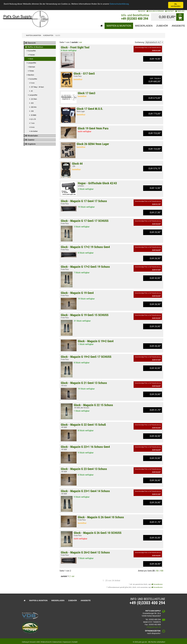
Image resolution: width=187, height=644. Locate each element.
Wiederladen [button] (144, 26)
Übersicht (32, 43)
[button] (102, 26)
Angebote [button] (178, 26)
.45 (32, 91)
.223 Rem (34, 99)
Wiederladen (33, 136)
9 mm (33, 83)
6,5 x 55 (33, 119)
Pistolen (32, 55)
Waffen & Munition (35, 47)
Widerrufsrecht (46, 642)
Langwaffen (32, 63)
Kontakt (75, 642)
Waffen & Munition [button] (119, 26)
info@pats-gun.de (154, 627)
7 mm (33, 123)
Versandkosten (157, 584)
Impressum (67, 642)
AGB (38, 642)
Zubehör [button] (162, 26)
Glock (31, 59)
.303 (32, 103)
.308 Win (34, 107)
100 (162, 571)
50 (157, 571)
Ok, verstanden (176, 5)
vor (81, 42)
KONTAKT (170, 11)
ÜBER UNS (180, 11)
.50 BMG (33, 115)
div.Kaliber (34, 131)
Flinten (32, 71)
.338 (32, 111)
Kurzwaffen (32, 51)
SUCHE (142, 11)
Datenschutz (57, 642)
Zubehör (31, 140)
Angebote (32, 144)
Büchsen (32, 67)
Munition (31, 75)
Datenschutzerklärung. (120, 4)
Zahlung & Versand (155, 11)
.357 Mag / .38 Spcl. (37, 87)
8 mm (33, 127)
